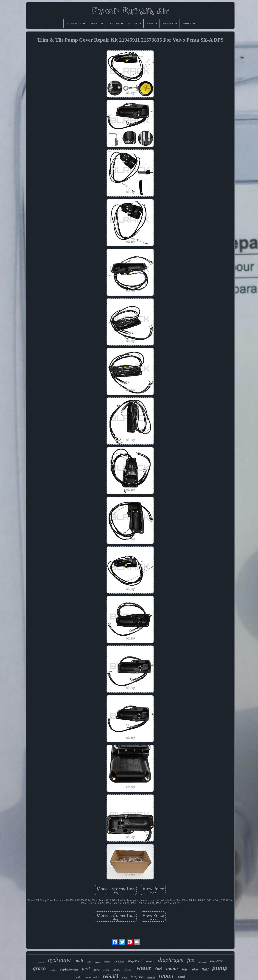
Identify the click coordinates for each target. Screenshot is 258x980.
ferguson (137, 977)
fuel (159, 969)
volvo (194, 969)
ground (41, 962)
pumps (97, 962)
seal (89, 962)
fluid (205, 969)
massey (216, 961)
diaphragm (171, 960)
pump (220, 968)
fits (191, 960)
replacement (69, 969)
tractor (128, 969)
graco (39, 968)
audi (79, 961)
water (144, 968)
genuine (53, 970)
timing (116, 970)
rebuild (110, 976)
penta (106, 970)
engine (107, 962)
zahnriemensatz (87, 978)
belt (185, 969)
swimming (202, 962)
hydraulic (59, 960)
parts (97, 970)
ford (86, 969)
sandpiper (119, 962)
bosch (150, 961)
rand (181, 977)
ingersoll (135, 961)
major (172, 968)
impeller (151, 978)
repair (167, 976)
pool (125, 978)
